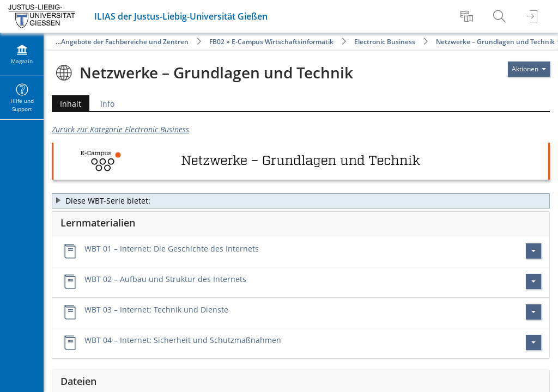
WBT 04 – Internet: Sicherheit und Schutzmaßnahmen (183, 340)
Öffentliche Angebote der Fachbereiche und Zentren (106, 42)
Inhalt (66, 104)
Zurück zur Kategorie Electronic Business (120, 129)
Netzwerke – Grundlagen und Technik (495, 42)
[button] (301, 201)
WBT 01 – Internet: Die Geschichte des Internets (172, 249)
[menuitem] (468, 16)
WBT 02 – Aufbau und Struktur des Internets (165, 279)
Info (107, 104)
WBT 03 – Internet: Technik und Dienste (156, 310)
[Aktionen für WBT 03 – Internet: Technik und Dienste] (533, 312)
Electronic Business (385, 42)
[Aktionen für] (529, 69)
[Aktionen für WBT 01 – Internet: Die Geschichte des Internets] (533, 251)
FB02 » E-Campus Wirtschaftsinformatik (271, 42)
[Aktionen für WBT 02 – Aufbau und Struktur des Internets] (533, 281)
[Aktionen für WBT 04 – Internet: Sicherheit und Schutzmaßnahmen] (533, 342)
